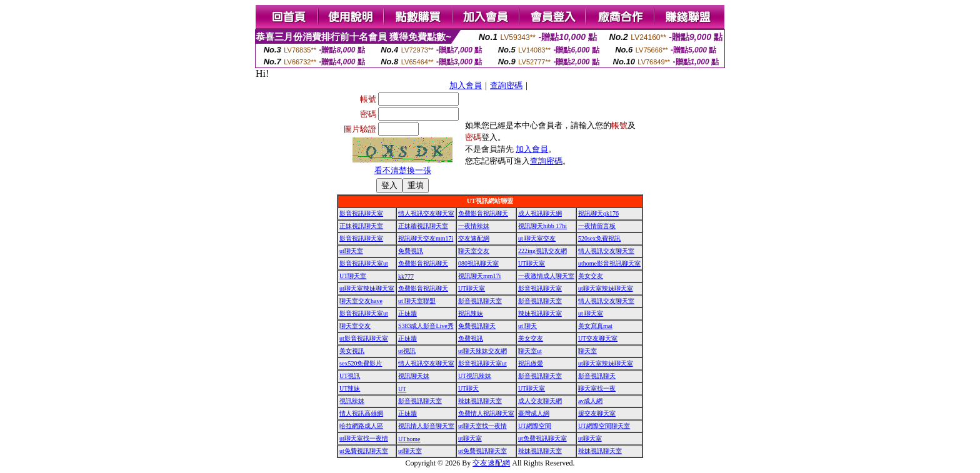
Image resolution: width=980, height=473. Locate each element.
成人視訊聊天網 (540, 213)
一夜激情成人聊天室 (546, 276)
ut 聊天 (527, 326)
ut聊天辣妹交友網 (482, 351)
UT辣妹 (350, 388)
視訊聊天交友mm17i (426, 238)
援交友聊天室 (597, 413)
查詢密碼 (506, 85)
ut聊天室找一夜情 (482, 426)
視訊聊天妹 (414, 376)
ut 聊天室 (591, 313)
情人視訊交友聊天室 (426, 213)
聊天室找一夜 (597, 388)
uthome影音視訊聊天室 (609, 263)
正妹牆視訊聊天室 (423, 226)
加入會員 (466, 85)
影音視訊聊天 (597, 376)
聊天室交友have (361, 301)
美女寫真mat (595, 326)
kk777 (406, 276)
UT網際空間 (535, 426)
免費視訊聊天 (477, 326)
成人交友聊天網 (540, 401)
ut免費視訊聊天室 (542, 438)
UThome (409, 439)
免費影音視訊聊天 (483, 213)
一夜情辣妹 (474, 226)
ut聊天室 (351, 251)
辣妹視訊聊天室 (540, 313)
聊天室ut (530, 351)
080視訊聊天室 (478, 263)
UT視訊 (350, 376)
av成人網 (590, 401)
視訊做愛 (531, 363)
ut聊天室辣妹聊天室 (367, 288)
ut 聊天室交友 (537, 238)
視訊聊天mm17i (479, 276)
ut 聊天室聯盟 (417, 301)
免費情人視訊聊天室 (486, 413)
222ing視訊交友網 (542, 251)
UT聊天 (468, 388)
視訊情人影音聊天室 (426, 426)
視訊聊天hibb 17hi (542, 226)
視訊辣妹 (471, 313)
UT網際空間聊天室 (604, 426)
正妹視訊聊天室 (361, 226)
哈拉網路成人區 (361, 426)
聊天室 (587, 351)
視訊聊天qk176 (598, 213)
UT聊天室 (532, 263)
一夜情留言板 (597, 226)
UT (402, 389)
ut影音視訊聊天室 (364, 338)
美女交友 (591, 276)
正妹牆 (407, 313)
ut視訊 (407, 351)
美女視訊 (352, 351)
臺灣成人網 (534, 413)
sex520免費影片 (361, 363)
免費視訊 (411, 251)
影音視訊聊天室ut (364, 263)
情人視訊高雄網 (361, 413)
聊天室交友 (474, 251)
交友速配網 (474, 238)
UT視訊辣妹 (475, 376)
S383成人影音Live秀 (426, 326)
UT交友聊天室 (598, 338)
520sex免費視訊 (599, 238)
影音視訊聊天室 (361, 213)
